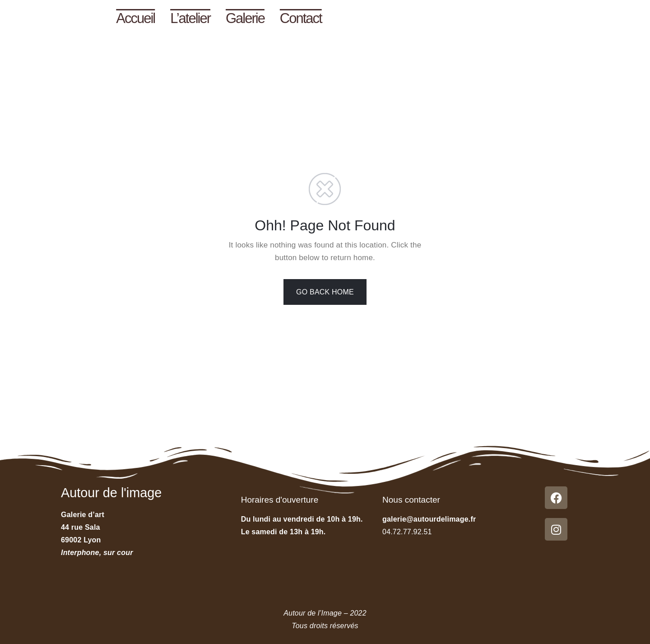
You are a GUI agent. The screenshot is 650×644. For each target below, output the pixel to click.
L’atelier (190, 18)
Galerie (245, 18)
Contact (301, 18)
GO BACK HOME (325, 292)
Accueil (135, 18)
